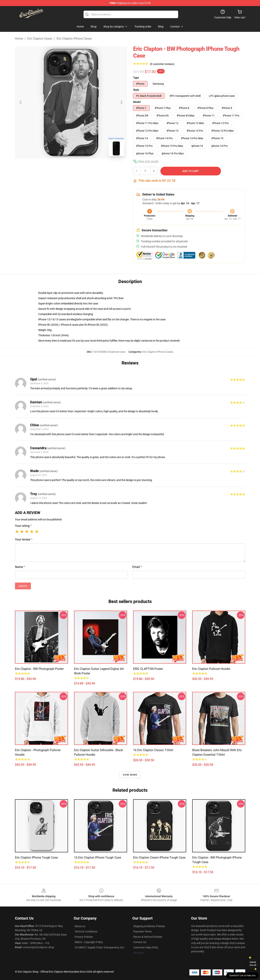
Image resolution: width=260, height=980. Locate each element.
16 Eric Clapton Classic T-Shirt (153, 750)
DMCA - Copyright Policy (89, 942)
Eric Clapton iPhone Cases (74, 39)
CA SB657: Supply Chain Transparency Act (99, 947)
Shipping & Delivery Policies (149, 926)
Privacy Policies (84, 937)
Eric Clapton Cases (40, 39)
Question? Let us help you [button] (242, 975)
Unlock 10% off (253, 964)
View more (130, 775)
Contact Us (140, 942)
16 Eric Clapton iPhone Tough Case (98, 858)
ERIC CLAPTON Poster (148, 669)
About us (80, 926)
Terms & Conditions (86, 932)
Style (136, 90)
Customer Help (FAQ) (146, 947)
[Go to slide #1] (61, 167)
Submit (23, 586)
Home (19, 39)
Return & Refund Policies (148, 937)
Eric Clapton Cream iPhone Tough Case (159, 858)
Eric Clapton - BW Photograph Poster (39, 669)
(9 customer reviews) (162, 64)
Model (137, 102)
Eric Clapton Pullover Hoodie (211, 669)
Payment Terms (142, 932)
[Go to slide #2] (81, 167)
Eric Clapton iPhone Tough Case (36, 858)
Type (136, 78)
